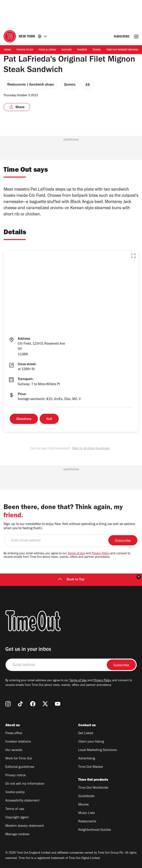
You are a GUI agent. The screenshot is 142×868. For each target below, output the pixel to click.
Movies (83, 805)
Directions (24, 419)
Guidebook (86, 796)
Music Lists (87, 813)
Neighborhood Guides (94, 830)
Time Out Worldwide (93, 788)
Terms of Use (76, 554)
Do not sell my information (25, 784)
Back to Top (71, 580)
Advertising (87, 759)
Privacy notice (16, 776)
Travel (97, 50)
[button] (133, 256)
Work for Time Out (19, 759)
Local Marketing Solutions (97, 750)
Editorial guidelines (20, 767)
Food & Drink (47, 50)
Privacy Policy (101, 554)
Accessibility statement (22, 801)
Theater (82, 50)
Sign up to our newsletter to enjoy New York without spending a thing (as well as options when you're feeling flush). (69, 526)
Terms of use (15, 809)
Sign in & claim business (91, 449)
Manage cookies (17, 835)
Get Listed (86, 733)
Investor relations (18, 742)
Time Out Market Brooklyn (124, 50)
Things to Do (25, 50)
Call (49, 419)
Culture (66, 50)
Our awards (14, 750)
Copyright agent (17, 818)
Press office (14, 733)
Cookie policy (15, 792)
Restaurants (87, 822)
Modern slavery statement (25, 826)
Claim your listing (91, 742)
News (8, 50)
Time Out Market (91, 767)
